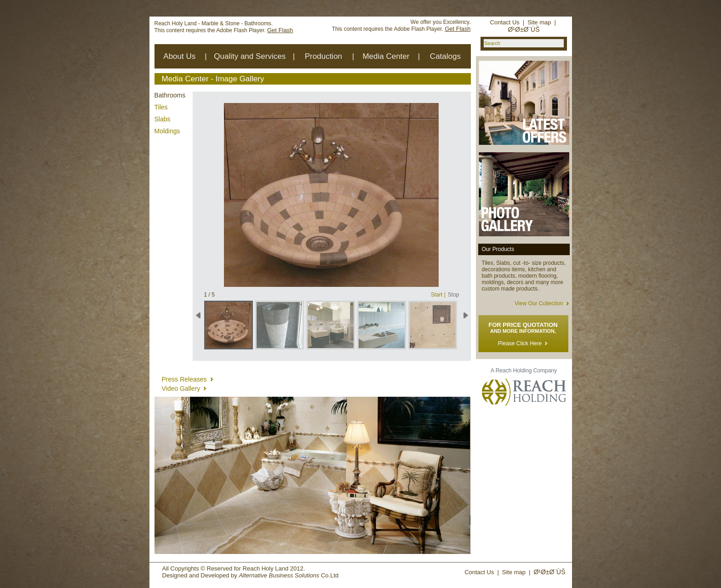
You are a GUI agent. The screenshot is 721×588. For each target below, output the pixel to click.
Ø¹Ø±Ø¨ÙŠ (524, 29)
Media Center (386, 56)
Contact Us (505, 22)
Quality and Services (250, 56)
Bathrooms (170, 95)
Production (323, 56)
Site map (539, 22)
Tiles (161, 107)
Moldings (167, 131)
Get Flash (280, 30)
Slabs (163, 119)
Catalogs (445, 56)
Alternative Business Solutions (279, 575)
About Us (179, 56)
